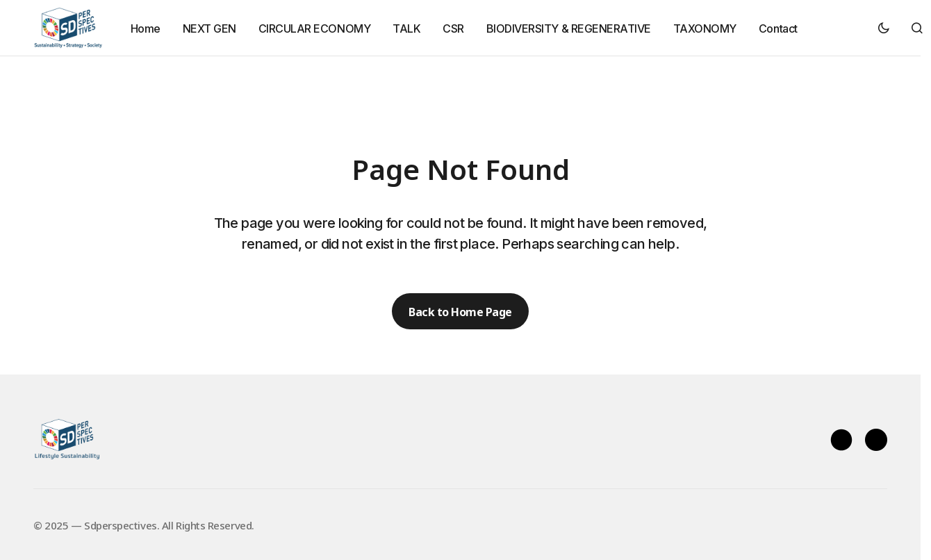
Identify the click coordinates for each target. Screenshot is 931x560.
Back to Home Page (460, 311)
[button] (884, 28)
